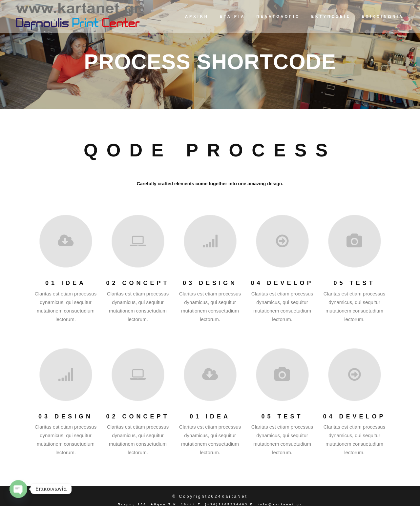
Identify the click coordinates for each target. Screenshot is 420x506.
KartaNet (234, 496)
